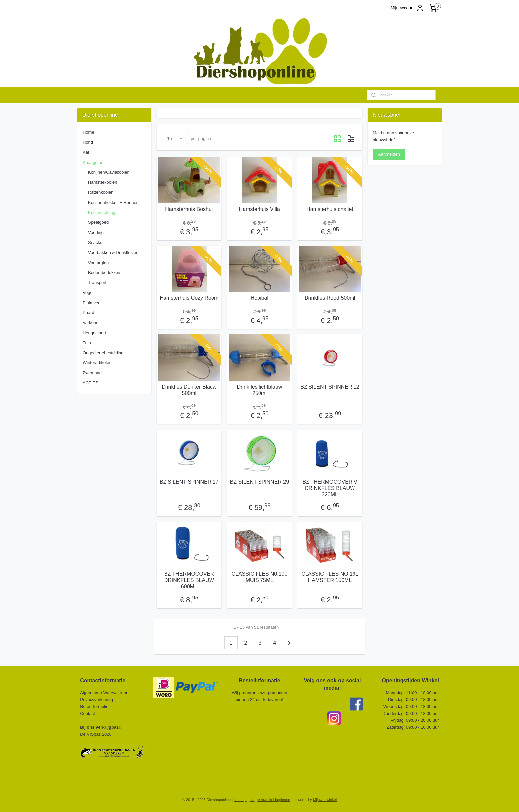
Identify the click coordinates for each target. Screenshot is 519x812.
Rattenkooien (101, 192)
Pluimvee (92, 303)
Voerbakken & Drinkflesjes (113, 252)
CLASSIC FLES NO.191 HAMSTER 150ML (330, 577)
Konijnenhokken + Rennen (113, 202)
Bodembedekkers (105, 273)
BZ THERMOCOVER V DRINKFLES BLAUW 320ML (330, 488)
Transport (97, 283)
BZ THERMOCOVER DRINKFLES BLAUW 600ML (189, 580)
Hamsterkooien (102, 182)
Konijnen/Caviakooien (109, 172)
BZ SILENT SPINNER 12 (330, 387)
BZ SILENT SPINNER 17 (189, 482)
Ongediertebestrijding (103, 353)
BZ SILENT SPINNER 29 (259, 482)
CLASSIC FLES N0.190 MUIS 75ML (259, 577)
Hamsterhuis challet (330, 209)
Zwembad (92, 373)
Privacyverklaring (96, 700)
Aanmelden (389, 154)
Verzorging (98, 263)
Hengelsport (94, 333)
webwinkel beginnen (274, 800)
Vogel (88, 292)
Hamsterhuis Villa (259, 209)
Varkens (91, 323)
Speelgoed (98, 222)
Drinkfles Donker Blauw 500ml (189, 390)
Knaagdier (93, 162)
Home (89, 132)
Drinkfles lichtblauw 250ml (259, 390)
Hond (88, 142)
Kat (86, 152)
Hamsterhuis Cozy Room (189, 298)
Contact (88, 714)
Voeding (96, 233)
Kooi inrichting (102, 212)
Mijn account (407, 8)
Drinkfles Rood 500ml (330, 298)
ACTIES (91, 383)
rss (252, 800)
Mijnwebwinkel (325, 800)
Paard (89, 313)
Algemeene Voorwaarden (104, 693)
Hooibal (259, 298)
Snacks (95, 242)
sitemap (240, 800)
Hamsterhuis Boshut (189, 209)
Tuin (87, 343)
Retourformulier (95, 707)
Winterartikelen (97, 363)
